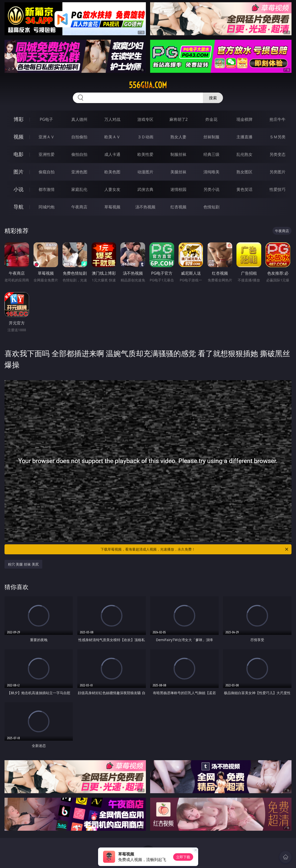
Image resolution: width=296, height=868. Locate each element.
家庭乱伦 (79, 189)
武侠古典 (145, 189)
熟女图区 (244, 172)
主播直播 (244, 137)
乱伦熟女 (244, 154)
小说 (19, 189)
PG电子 (46, 119)
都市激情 (47, 189)
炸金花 (211, 119)
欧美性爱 (145, 154)
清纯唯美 (211, 172)
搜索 (213, 98)
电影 (19, 154)
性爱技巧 (277, 189)
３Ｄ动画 (145, 137)
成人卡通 (112, 154)
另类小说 (211, 189)
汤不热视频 (145, 207)
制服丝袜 (178, 154)
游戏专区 (145, 119)
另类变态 (277, 154)
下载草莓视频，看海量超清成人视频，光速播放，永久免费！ (195, 549)
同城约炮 (47, 207)
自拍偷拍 (79, 137)
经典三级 (211, 154)
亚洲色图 (79, 172)
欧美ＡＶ (112, 137)
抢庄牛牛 (277, 119)
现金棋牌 (244, 119)
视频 (19, 137)
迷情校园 (178, 189)
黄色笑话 (244, 189)
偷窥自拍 (47, 172)
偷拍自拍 (79, 154)
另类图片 (277, 172)
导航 (19, 207)
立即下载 (183, 857)
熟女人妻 (178, 137)
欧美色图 (112, 172)
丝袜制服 (211, 137)
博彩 (19, 119)
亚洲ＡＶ (47, 137)
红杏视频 (178, 207)
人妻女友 (112, 189)
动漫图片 (145, 172)
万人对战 (112, 119)
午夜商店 (79, 207)
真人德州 (79, 119)
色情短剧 (211, 207)
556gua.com (148, 85)
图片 (19, 172)
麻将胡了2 (179, 119)
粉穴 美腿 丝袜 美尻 (23, 564)
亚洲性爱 (47, 154)
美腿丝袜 (178, 172)
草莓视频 (112, 207)
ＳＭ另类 (277, 137)
